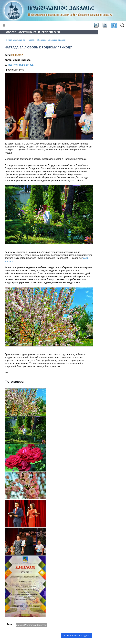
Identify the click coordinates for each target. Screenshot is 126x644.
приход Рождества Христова (31, 625)
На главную (10, 40)
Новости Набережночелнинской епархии (47, 40)
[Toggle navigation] (4, 25)
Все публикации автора (21, 65)
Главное (21, 40)
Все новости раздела (77, 636)
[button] (122, 26)
